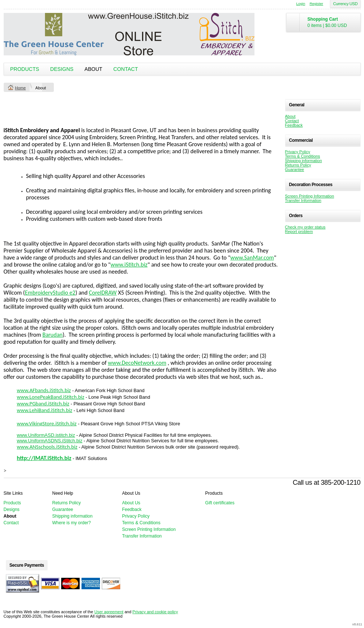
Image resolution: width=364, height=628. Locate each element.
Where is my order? (72, 523)
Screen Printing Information (310, 196)
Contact (126, 69)
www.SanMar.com (252, 258)
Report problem (299, 231)
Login (301, 4)
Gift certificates (220, 503)
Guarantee (295, 169)
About (93, 69)
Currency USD (345, 4)
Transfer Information (303, 200)
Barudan (53, 335)
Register (316, 4)
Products (25, 69)
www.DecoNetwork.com (137, 363)
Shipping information (304, 161)
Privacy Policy (298, 152)
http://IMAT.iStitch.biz (44, 458)
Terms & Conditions (303, 156)
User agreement (109, 612)
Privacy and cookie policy (155, 612)
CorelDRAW (103, 293)
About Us (131, 503)
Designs (62, 69)
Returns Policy (298, 165)
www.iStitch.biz (129, 265)
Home (20, 88)
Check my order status (305, 227)
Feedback (294, 125)
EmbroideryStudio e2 (50, 293)
